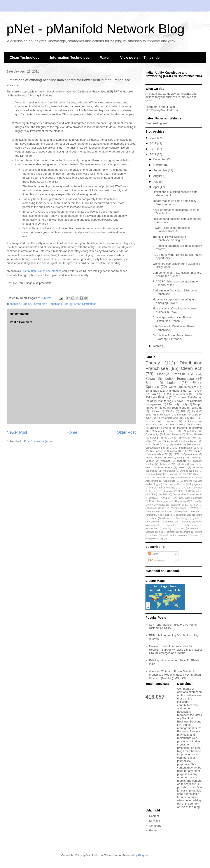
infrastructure (152, 522)
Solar (148, 414)
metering (187, 522)
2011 (153, 154)
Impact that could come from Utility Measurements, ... (174, 203)
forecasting (181, 518)
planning (167, 528)
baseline (15, 304)
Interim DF (154, 491)
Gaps (195, 414)
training (199, 532)
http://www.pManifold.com (162, 110)
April (157, 187)
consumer (170, 421)
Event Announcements (160, 488)
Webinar (165, 461)
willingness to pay (154, 539)
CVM (196, 474)
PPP (183, 411)
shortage (150, 532)
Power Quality (174, 457)
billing (149, 441)
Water (105, 58)
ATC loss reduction (176, 394)
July (156, 182)
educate (166, 518)
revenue (194, 528)
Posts (153, 554)
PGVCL (164, 498)
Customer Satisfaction (188, 397)
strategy (171, 532)
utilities (155, 411)
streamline (185, 532)
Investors (169, 491)
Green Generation (193, 488)
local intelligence (189, 441)
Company (155, 826)
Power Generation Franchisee (187, 498)
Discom (181, 484)
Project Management (160, 501)
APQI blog (162, 444)
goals (195, 518)
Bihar (196, 471)
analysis (181, 461)
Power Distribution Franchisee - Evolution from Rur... (172, 230)
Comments (157, 560)
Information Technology (70, 58)
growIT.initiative (166, 441)
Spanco (183, 438)
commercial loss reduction (159, 515)
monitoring (151, 424)
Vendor (150, 461)
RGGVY (168, 438)
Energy (68, 304)
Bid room (192, 444)
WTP (195, 438)
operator (172, 525)
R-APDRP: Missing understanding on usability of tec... (176, 283)
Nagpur (198, 404)
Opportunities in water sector (188, 494)
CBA (186, 474)
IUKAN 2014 (153, 418)
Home (72, 432)
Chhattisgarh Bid (155, 448)
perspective (151, 528)
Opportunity (152, 434)
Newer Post (17, 432)
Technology (179, 408)
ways (196, 535)
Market (195, 491)
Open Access (191, 454)
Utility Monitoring (161, 401)
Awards (184, 471)
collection (181, 464)
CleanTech (192, 368)
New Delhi (163, 494)
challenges (165, 464)
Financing (181, 428)
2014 (153, 138)
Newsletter (190, 431)
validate (154, 535)
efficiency (191, 421)
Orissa (152, 498)
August (158, 176)
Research (175, 505)
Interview (190, 387)
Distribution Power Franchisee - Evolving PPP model (172, 337)
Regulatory (181, 501)
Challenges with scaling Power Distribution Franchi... (172, 319)
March (158, 346)
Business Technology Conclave (162, 474)
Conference (169, 481)
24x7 (155, 394)
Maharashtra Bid (159, 454)
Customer (168, 484)
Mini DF (150, 494)
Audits (178, 444)
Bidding (26, 304)
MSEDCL (183, 491)
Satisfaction (151, 508)
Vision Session (179, 508)
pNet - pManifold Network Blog (96, 29)
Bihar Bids (152, 391)
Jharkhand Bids (176, 391)
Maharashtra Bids (163, 431)
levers (183, 467)
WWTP (195, 508)
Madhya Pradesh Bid (175, 374)
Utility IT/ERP (191, 418)
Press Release (173, 434)
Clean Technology (25, 58)
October (159, 165)
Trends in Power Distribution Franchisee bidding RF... (170, 239)
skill (161, 532)
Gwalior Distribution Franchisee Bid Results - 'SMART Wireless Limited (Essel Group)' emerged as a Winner (175, 650)
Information (185, 448)
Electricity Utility (177, 404)
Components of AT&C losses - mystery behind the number (177, 274)
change (195, 512)
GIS (172, 448)
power (181, 401)
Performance (158, 408)
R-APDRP (193, 457)
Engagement (196, 484)
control (199, 515)
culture (153, 518)
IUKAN (198, 391)
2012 (153, 149)
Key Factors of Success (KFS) (167, 451)
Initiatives (197, 428)
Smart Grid (171, 418)
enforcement (165, 467)
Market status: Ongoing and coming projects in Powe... (175, 310)
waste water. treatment (175, 535)
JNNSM (170, 411)
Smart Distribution (85, 304)
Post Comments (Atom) (39, 441)
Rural (195, 411)
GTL (178, 488)
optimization (190, 525)
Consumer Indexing (174, 424)
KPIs (200, 448)
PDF (148, 457)
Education (197, 424)
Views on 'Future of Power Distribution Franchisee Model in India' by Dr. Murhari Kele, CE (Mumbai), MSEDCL (175, 675)
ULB (164, 508)
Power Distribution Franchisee (170, 379)
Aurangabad (169, 471)
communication (184, 515)
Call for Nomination (157, 478)
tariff (148, 444)
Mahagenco (196, 451)
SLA (196, 505)
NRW (176, 454)
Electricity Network (160, 428)
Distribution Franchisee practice (42, 271)
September (161, 170)
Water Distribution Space (158, 512)
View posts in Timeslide (140, 58)
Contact (154, 816)
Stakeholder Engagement (172, 414)
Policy (158, 457)
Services (154, 821)
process (180, 528)
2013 (153, 143)
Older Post (126, 432)
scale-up (197, 408)
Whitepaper (181, 512)
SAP (187, 505)
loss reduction (171, 522)
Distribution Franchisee (47, 304)
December (160, 159)
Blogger (143, 855)
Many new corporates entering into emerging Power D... (174, 301)
